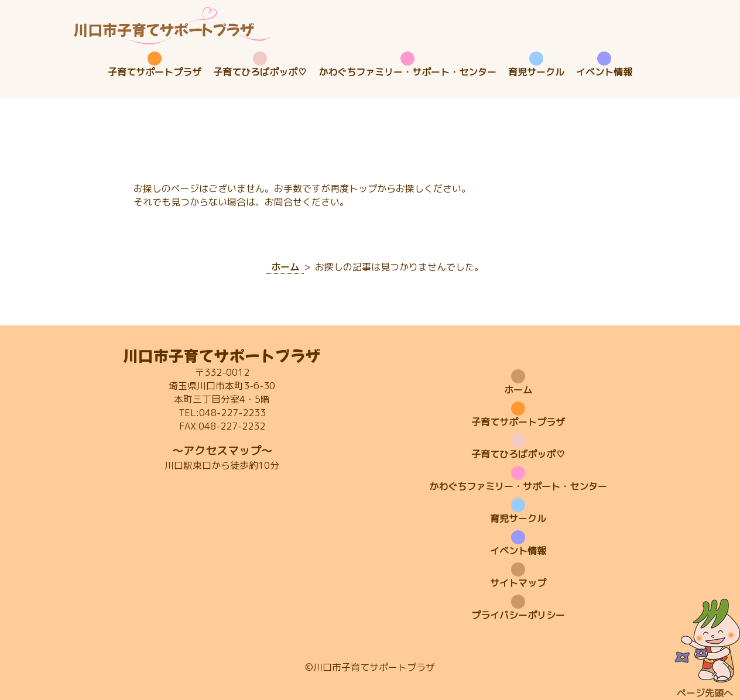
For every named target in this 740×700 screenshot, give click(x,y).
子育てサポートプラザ (155, 72)
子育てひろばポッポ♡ (260, 72)
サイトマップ (518, 583)
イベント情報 (604, 72)
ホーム (518, 390)
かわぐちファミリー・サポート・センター (407, 72)
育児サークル (536, 72)
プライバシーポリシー (518, 615)
